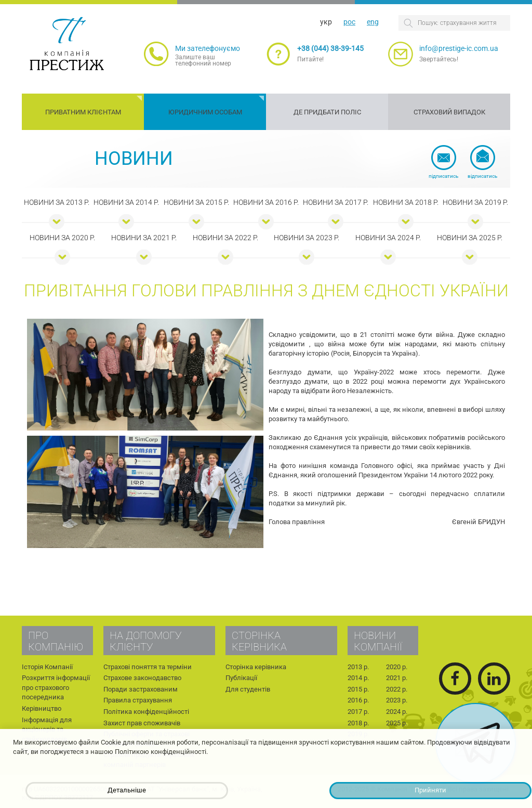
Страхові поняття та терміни (148, 667)
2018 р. (358, 723)
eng (373, 22)
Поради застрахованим (141, 689)
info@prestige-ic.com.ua (459, 48)
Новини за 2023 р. (307, 238)
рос (349, 22)
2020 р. (397, 667)
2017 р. (358, 712)
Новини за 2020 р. (62, 238)
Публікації (241, 678)
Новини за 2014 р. (126, 202)
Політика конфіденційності (146, 712)
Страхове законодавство (142, 678)
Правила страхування (138, 700)
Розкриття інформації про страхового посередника (56, 687)
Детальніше (127, 790)
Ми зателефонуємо (208, 48)
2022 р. (397, 689)
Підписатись (443, 176)
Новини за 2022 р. (225, 238)
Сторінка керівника (256, 667)
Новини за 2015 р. (196, 202)
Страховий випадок (449, 112)
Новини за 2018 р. (406, 202)
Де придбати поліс (327, 112)
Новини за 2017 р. (336, 202)
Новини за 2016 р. (266, 202)
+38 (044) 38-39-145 (330, 48)
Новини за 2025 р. (470, 238)
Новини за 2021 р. (144, 238)
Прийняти (430, 790)
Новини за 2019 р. (475, 202)
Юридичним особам (205, 112)
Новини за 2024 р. (388, 238)
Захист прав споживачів (142, 723)
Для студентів (248, 689)
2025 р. (397, 723)
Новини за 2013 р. (57, 202)
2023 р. (397, 700)
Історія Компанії (47, 667)
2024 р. (397, 712)
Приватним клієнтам (83, 112)
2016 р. (358, 700)
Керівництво (42, 708)
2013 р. (358, 667)
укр (326, 22)
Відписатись (482, 176)
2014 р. (358, 678)
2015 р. (358, 689)
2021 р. (397, 678)
